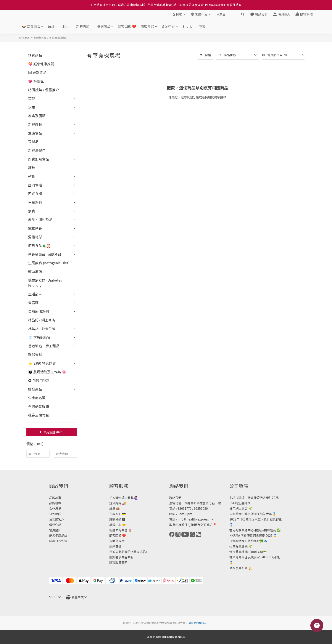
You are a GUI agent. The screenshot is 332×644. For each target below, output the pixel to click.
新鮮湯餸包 (37, 150)
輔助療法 (35, 271)
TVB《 (234, 498)
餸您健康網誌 (58, 535)
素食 (32, 211)
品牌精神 (55, 503)
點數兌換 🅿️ (117, 519)
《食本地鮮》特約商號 (245, 541)
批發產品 (35, 389)
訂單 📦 (114, 508)
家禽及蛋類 (37, 116)
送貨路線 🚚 (118, 503)
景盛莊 (33, 303)
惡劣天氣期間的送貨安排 (126, 552)
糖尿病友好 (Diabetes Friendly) (45, 283)
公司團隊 (55, 514)
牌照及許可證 (239, 568)
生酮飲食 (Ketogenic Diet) (49, 263)
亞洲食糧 (35, 185)
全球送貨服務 (39, 406)
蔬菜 (53, 26)
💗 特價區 (36, 81)
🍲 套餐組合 (33, 26)
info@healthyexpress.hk (195, 519)
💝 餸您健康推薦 (41, 64)
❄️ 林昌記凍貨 (39, 337)
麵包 (32, 168)
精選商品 (105, 26)
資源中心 (170, 26)
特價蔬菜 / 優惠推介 (44, 90)
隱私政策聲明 (118, 562)
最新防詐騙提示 (198, 623)
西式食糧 (35, 194)
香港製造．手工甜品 (44, 346)
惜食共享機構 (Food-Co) (246, 552)
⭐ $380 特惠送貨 (42, 363)
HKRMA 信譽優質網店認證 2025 (251, 535)
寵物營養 (35, 228)
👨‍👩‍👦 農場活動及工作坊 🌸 (47, 372)
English (189, 26)
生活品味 (35, 294)
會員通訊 (55, 530)
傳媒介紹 (55, 525)
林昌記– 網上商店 (42, 320)
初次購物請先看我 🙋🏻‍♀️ (124, 498)
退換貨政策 (117, 541)
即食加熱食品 (39, 159)
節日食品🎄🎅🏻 (39, 245)
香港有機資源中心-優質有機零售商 (253, 530)
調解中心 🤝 (118, 525)
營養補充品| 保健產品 (45, 254)
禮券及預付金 (39, 415)
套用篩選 (52, 432)
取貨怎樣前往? (179, 525)
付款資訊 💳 (118, 514)
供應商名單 (39, 38)
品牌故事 (55, 498)
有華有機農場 (57, 38)
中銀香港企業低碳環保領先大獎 (251, 514)
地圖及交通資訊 (202, 525)
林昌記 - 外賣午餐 (42, 328)
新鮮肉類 (85, 26)
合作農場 (55, 508)
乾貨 (32, 176)
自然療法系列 (39, 311)
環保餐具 (35, 354)
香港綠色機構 (239, 546)
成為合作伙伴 (58, 541)
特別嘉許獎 (243, 503)
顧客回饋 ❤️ (127, 26)
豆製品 (33, 142)
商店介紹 (149, 26)
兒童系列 (35, 202)
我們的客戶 (57, 519)
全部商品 (24, 38)
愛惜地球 (35, 237)
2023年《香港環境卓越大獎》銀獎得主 (256, 519)
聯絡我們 (175, 498)
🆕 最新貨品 (37, 72)
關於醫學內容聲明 (121, 557)
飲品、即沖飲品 (40, 219)
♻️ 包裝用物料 (39, 380)
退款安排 (115, 546)
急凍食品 (35, 133)
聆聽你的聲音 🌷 (121, 530)
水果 (67, 26)
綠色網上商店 (239, 508)
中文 (202, 26)
